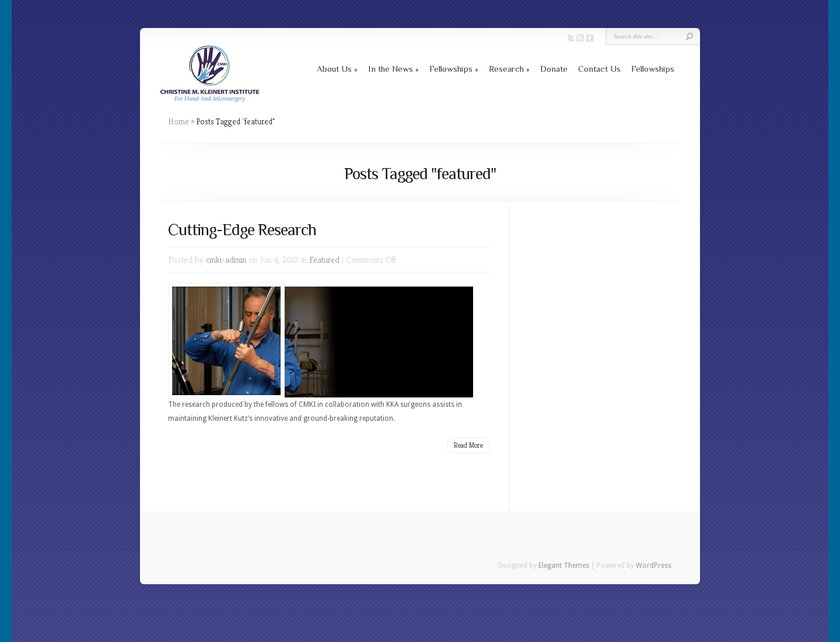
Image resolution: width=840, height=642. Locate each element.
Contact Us (599, 69)
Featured (324, 259)
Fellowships (451, 69)
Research (506, 69)
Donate (554, 69)
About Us (334, 69)
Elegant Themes (564, 566)
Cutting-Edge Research (242, 230)
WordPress (654, 566)
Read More (468, 445)
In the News (391, 69)
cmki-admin (226, 259)
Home (178, 121)
